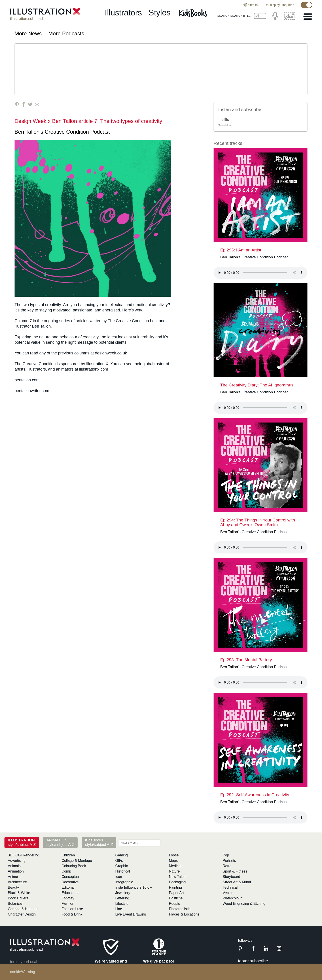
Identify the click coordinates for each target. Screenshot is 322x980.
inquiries (288, 5)
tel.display (273, 5)
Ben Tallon (27, 132)
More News (28, 33)
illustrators (123, 13)
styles (160, 13)
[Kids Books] (194, 13)
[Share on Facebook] (24, 104)
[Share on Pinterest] (17, 104)
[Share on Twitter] (30, 104)
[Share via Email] (37, 104)
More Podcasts (66, 33)
